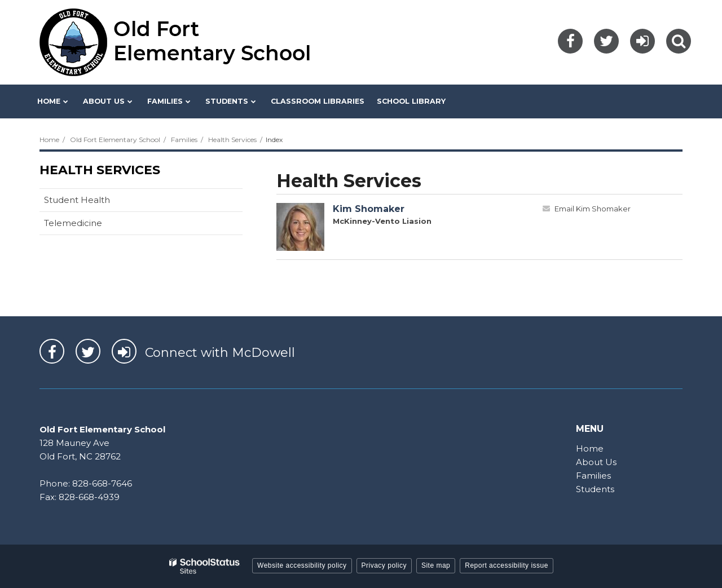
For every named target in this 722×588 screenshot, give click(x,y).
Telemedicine (73, 223)
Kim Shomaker (369, 209)
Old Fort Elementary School (115, 140)
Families (184, 140)
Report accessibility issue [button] (507, 565)
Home (49, 140)
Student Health (77, 200)
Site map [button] (436, 565)
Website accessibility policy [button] (302, 565)
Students (595, 489)
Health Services (232, 140)
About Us (596, 462)
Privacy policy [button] (384, 565)
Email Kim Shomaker (593, 209)
